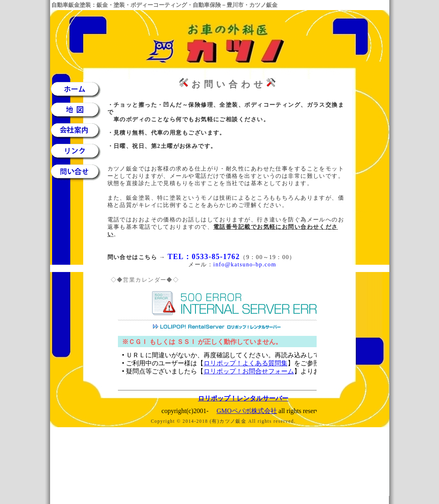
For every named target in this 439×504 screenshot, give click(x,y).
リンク (79, 151)
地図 (79, 110)
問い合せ (79, 172)
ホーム (79, 90)
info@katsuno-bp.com (245, 264)
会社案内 (79, 131)
